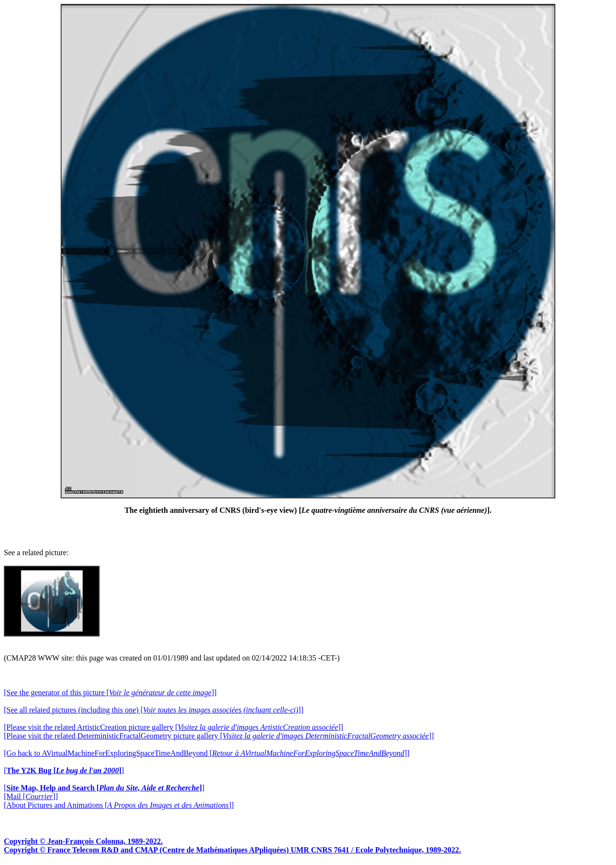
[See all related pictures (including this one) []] (154, 710)
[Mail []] (31, 796)
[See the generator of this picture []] (110, 693)
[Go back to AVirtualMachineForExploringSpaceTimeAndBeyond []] (207, 753)
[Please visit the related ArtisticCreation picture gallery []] (173, 727)
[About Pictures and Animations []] (119, 805)
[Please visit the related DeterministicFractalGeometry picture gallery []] (219, 736)
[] (64, 770)
